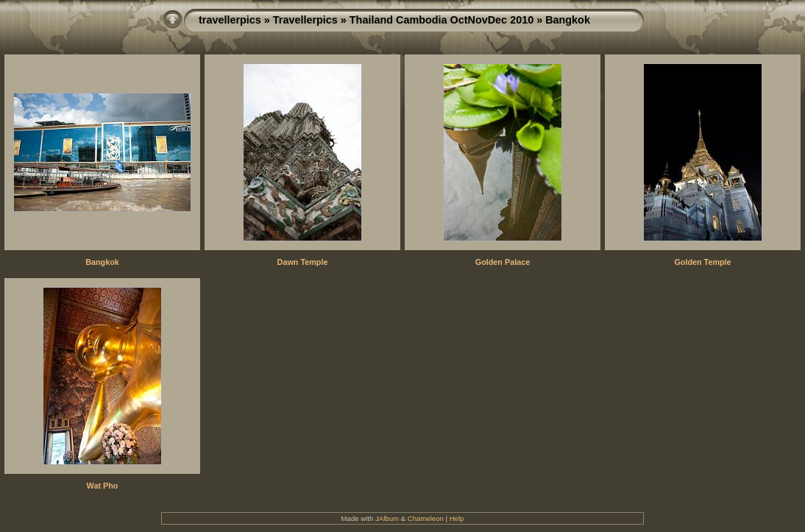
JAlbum (387, 518)
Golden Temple (702, 262)
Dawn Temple (303, 262)
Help (457, 518)
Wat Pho (103, 486)
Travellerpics (305, 20)
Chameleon (426, 518)
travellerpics (230, 20)
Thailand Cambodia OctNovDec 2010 (441, 20)
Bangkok (102, 262)
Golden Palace (503, 262)
